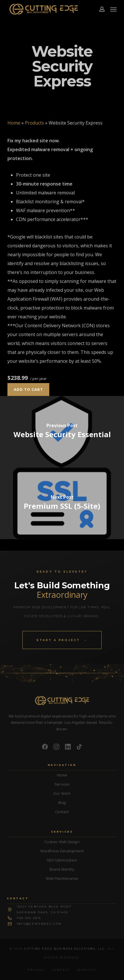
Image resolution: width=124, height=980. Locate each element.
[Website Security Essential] (62, 432)
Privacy (37, 970)
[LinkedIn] (68, 747)
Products (35, 123)
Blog (62, 803)
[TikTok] (79, 747)
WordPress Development (62, 851)
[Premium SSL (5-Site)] (62, 503)
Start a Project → (62, 640)
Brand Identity (62, 869)
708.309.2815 (29, 918)
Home (14, 123)
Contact (62, 812)
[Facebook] (45, 747)
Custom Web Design (62, 842)
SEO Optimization (62, 860)
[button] (113, 9)
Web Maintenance (62, 879)
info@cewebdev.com (39, 924)
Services (62, 784)
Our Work (62, 793)
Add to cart (28, 390)
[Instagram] (56, 747)
